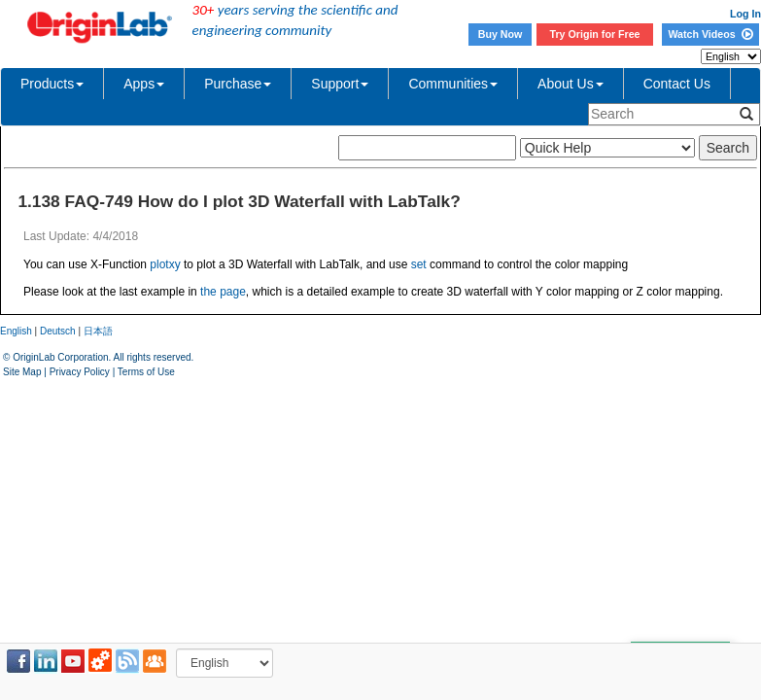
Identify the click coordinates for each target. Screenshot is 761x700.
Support (340, 84)
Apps (144, 84)
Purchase (238, 84)
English (16, 331)
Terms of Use (146, 372)
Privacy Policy (80, 372)
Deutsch (58, 331)
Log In (745, 14)
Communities (453, 84)
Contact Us (677, 84)
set (419, 264)
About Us (571, 84)
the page (223, 292)
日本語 (98, 331)
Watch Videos (710, 34)
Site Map (22, 372)
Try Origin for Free (595, 34)
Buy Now (501, 34)
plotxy (165, 264)
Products (52, 84)
